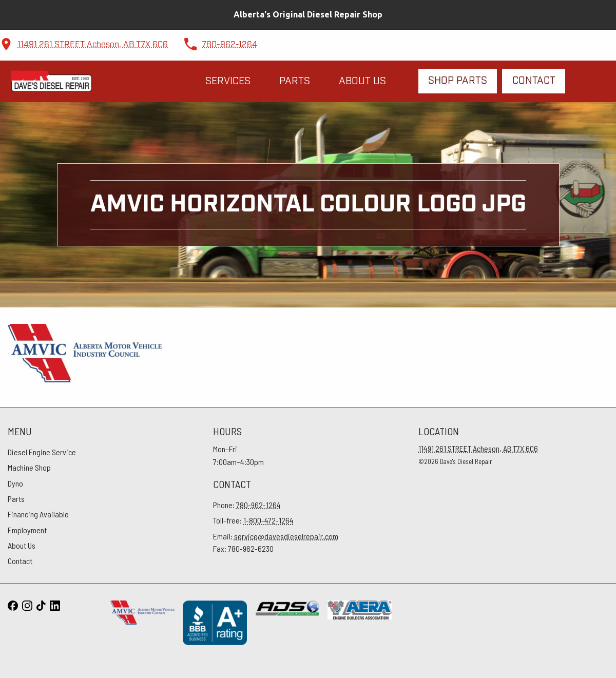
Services (228, 81)
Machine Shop (29, 467)
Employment (27, 530)
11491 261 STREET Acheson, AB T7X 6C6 (93, 45)
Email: (276, 536)
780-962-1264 (229, 45)
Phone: (247, 505)
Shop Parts (458, 81)
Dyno (15, 483)
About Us (362, 81)
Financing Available (38, 514)
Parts (295, 81)
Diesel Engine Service (42, 452)
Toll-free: (253, 520)
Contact (534, 81)
